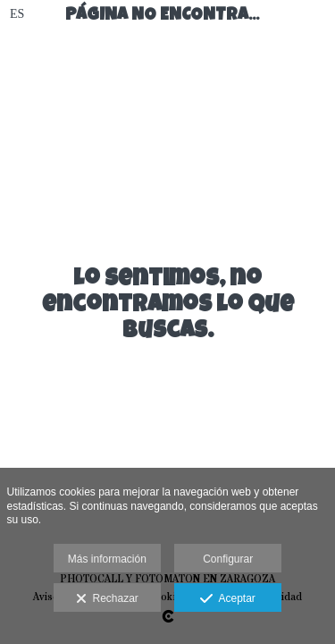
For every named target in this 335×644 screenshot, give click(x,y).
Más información (107, 559)
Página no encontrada (176, 17)
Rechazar (107, 599)
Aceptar (227, 599)
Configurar (228, 559)
